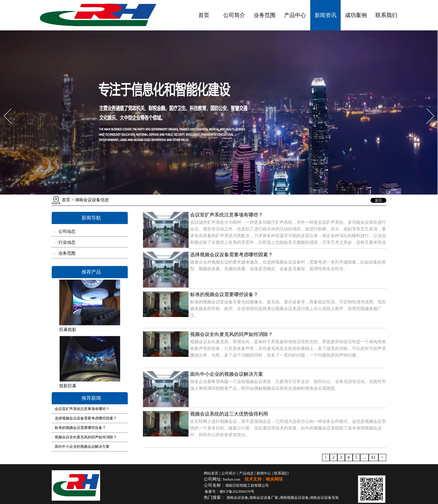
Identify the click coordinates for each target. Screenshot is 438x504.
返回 (378, 200)
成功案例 (356, 15)
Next (427, 107)
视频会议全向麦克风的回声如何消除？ (86, 437)
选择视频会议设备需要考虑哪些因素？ (86, 418)
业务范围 (265, 15)
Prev (4, 107)
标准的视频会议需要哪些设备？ (80, 428)
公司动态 (67, 231)
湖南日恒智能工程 (247, 485)
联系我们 (386, 15)
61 (374, 457)
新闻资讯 (325, 15)
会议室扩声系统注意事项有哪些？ (82, 409)
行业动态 (67, 242)
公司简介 (234, 15)
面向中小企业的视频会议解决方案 (82, 447)
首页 (204, 15)
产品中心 (295, 15)
